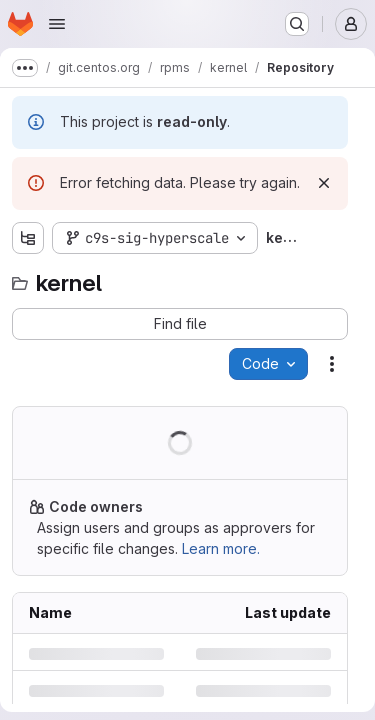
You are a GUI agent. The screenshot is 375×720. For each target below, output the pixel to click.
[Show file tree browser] (28, 238)
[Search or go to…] (297, 24)
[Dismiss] (324, 183)
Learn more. (221, 548)
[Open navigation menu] (57, 24)
